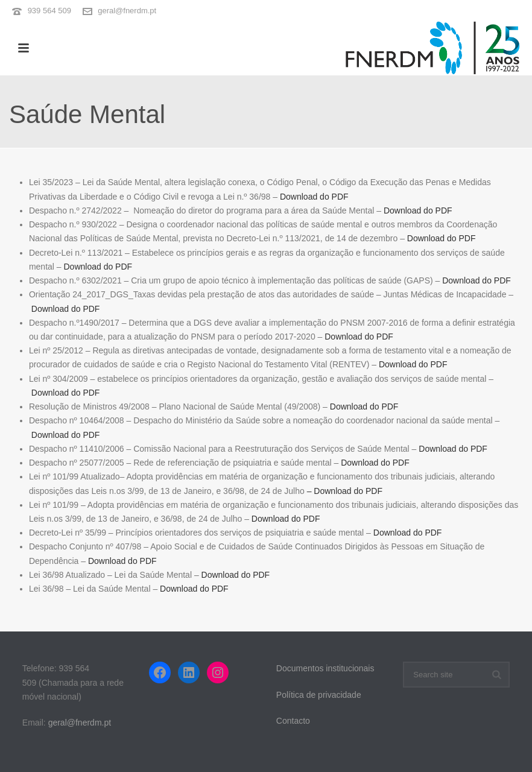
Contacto (293, 721)
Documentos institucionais (325, 668)
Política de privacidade (319, 695)
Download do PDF (314, 197)
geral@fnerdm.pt (127, 11)
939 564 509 (49, 11)
